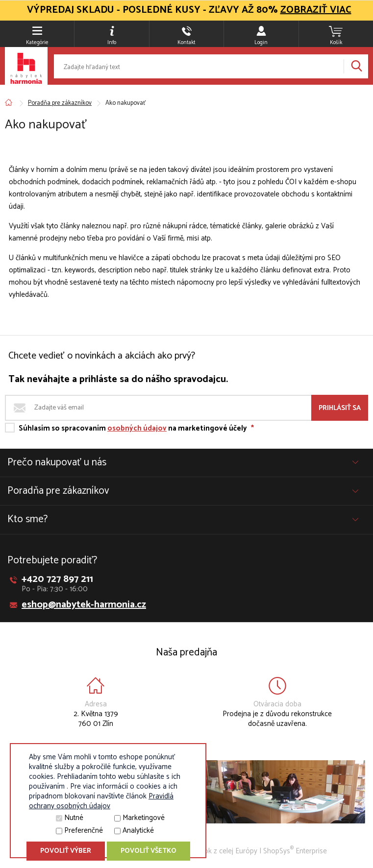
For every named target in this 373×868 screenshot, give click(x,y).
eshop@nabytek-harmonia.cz (84, 605)
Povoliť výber (66, 851)
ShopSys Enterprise (295, 851)
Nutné (74, 818)
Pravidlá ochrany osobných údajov (101, 801)
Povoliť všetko (149, 851)
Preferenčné (84, 831)
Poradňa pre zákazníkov (60, 103)
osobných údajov (137, 428)
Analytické (138, 831)
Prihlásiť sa (340, 408)
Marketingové (144, 818)
